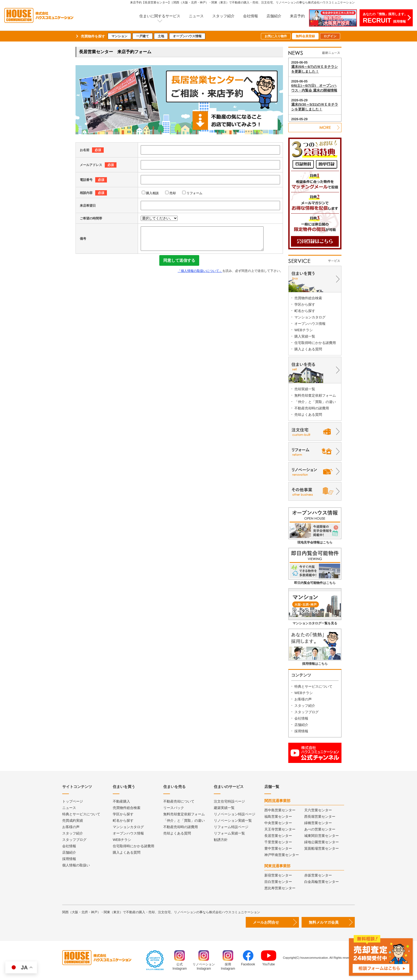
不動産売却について (179, 801)
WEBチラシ (304, 330)
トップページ (73, 801)
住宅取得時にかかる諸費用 (315, 343)
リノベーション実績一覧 (233, 821)
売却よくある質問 (308, 415)
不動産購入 (121, 801)
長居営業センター (278, 836)
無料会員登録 (305, 36)
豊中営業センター (278, 848)
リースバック (174, 808)
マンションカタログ (310, 317)
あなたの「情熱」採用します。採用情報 (385, 18)
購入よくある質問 (308, 349)
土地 (161, 36)
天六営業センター (318, 810)
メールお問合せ (266, 922)
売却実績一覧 (305, 389)
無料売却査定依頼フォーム (315, 395)
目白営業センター (278, 882)
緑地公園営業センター (322, 842)
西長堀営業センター (320, 817)
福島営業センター (278, 817)
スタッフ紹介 (223, 16)
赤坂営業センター (318, 875)
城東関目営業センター (322, 836)
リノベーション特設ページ (235, 814)
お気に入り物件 (276, 36)
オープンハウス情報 (187, 36)
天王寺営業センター (280, 829)
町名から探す (305, 311)
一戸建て (143, 36)
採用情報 (301, 731)
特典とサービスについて (313, 686)
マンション (119, 36)
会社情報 (251, 16)
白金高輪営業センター (322, 882)
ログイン (330, 36)
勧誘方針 (221, 840)
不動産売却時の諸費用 (312, 408)
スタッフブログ (307, 712)
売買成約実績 (73, 821)
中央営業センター (278, 823)
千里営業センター (278, 842)
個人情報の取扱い (76, 865)
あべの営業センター (320, 829)
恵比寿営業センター (280, 888)
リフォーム (192, 193)
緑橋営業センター (318, 823)
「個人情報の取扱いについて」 (200, 271)
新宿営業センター (278, 875)
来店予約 (297, 16)
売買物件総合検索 (308, 298)
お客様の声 (303, 699)
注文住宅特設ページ (229, 801)
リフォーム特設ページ (231, 827)
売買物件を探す (93, 36)
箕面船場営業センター (322, 848)
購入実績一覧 (305, 336)
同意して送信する (179, 260)
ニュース (196, 16)
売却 (170, 193)
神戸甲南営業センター (282, 855)
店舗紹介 (274, 16)
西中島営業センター (280, 810)
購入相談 (150, 193)
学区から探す (305, 304)
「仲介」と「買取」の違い (315, 402)
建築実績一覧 (224, 808)
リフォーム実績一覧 (229, 833)
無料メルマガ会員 (324, 922)
